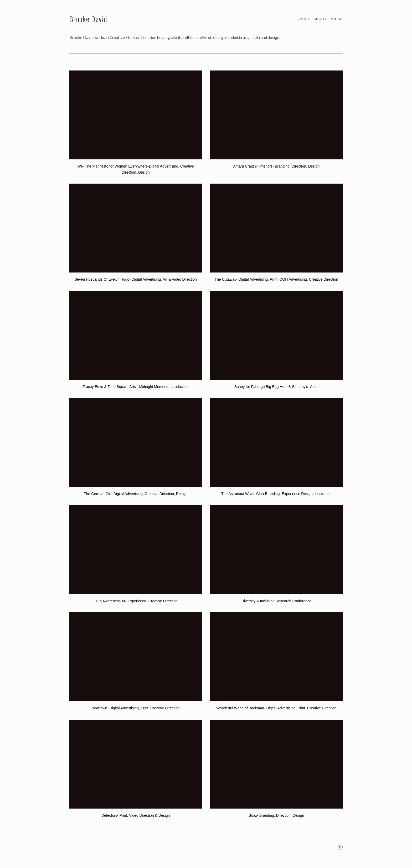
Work (305, 19)
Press (336, 19)
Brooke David (88, 19)
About (320, 19)
